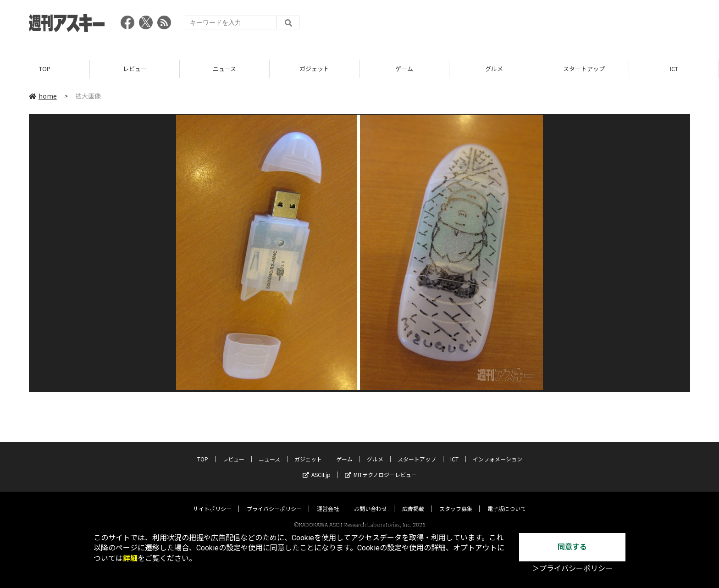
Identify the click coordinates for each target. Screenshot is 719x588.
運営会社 (328, 500)
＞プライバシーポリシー (572, 569)
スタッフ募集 (456, 500)
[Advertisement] (523, 25)
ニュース (224, 69)
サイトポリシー (212, 500)
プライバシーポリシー (274, 500)
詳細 (130, 558)
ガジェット (314, 69)
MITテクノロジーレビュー (381, 466)
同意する (572, 547)
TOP (45, 69)
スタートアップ (584, 69)
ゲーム (404, 69)
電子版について (507, 500)
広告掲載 (413, 500)
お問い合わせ (371, 500)
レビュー (135, 69)
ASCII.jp (317, 466)
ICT (674, 69)
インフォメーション (498, 450)
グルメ (494, 69)
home (43, 96)
